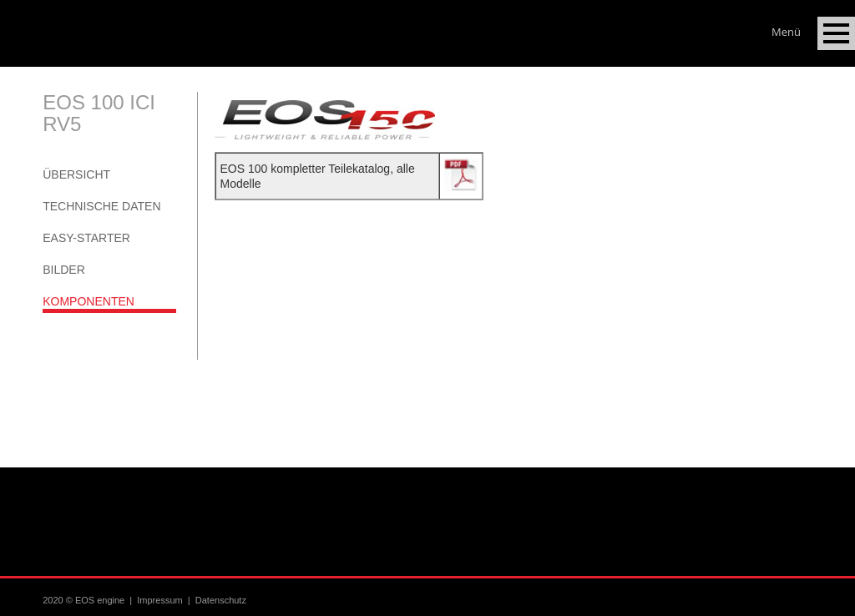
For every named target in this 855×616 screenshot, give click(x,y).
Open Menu (836, 33)
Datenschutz (221, 600)
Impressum (159, 600)
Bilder (64, 270)
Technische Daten (101, 206)
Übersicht (76, 174)
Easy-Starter (86, 238)
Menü (786, 28)
